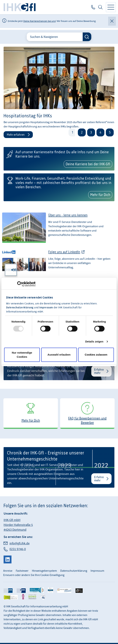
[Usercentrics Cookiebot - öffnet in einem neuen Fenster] (20, 284)
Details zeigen (94, 341)
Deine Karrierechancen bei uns (39, 21)
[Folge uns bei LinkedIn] (59, 266)
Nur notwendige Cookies (22, 355)
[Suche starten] (87, 37)
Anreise (8, 571)
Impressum (46, 308)
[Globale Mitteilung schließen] (112, 21)
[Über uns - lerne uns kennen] (59, 229)
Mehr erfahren (16, 135)
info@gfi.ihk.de (20, 543)
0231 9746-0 (93, 7)
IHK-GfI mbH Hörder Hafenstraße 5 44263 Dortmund (18, 525)
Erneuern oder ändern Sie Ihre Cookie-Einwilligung (34, 575)
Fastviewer (22, 571)
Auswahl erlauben (59, 355)
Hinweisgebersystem (44, 571)
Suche (100, 7)
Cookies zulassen (96, 355)
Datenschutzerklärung (20, 308)
